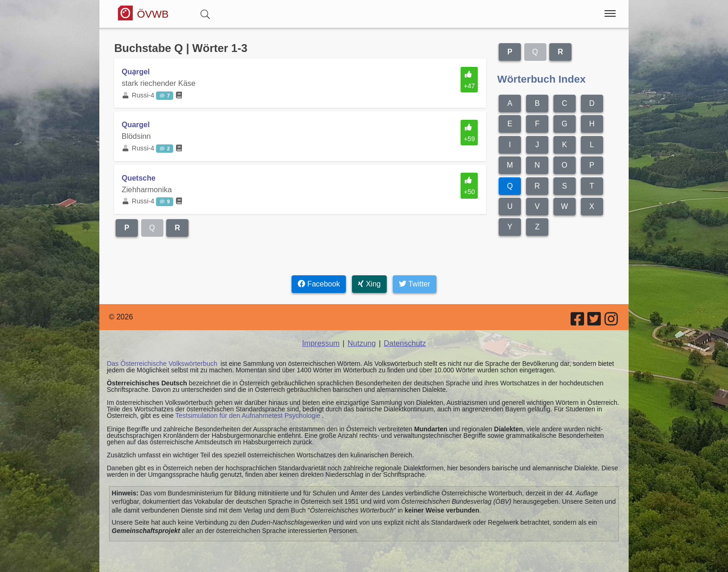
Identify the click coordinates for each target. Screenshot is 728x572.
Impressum (322, 342)
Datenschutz (404, 342)
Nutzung (362, 342)
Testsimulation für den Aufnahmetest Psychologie (246, 414)
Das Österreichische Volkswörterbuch (161, 362)
